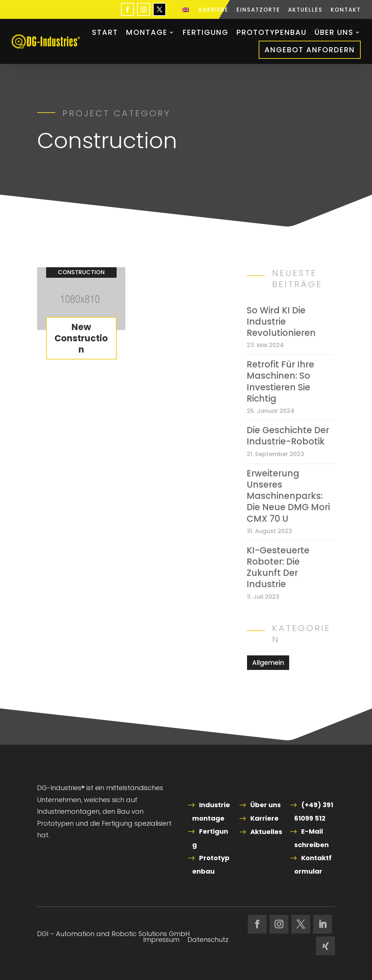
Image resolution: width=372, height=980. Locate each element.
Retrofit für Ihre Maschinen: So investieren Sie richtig (280, 381)
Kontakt (346, 10)
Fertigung (206, 32)
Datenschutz (208, 941)
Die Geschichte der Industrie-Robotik (288, 436)
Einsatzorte (258, 10)
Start (105, 32)
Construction (81, 272)
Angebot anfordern (310, 50)
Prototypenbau (272, 32)
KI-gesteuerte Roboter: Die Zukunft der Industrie (278, 567)
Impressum (161, 941)
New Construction (81, 338)
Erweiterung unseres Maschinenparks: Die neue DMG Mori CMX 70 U (288, 496)
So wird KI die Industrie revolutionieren (281, 322)
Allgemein (268, 662)
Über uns (334, 32)
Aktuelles (305, 10)
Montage (147, 32)
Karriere (214, 10)
